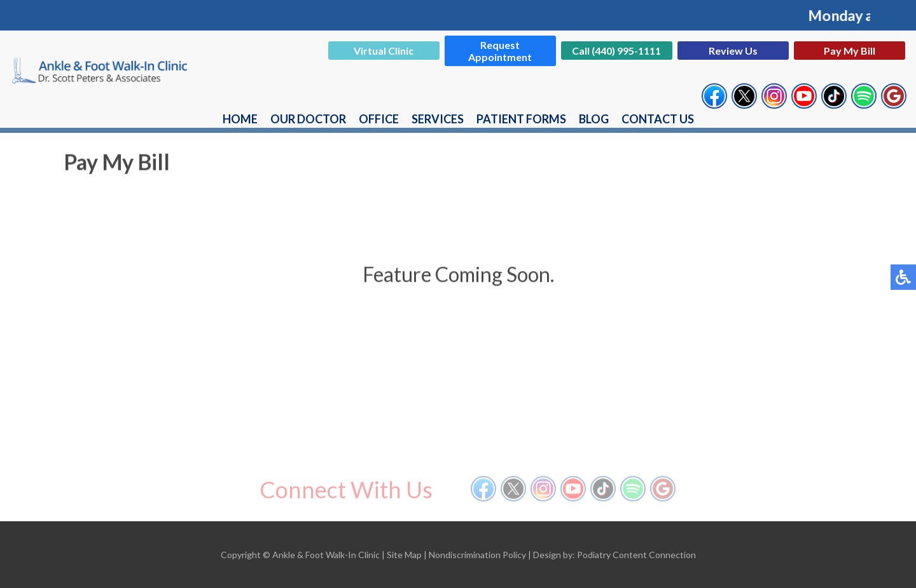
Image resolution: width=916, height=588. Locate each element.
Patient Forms (521, 119)
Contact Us (658, 119)
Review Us (733, 51)
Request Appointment (500, 51)
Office (379, 119)
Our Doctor (308, 119)
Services (438, 119)
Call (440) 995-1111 (616, 51)
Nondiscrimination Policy (477, 555)
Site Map (404, 555)
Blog (594, 119)
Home (240, 119)
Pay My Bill (850, 51)
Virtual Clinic (384, 51)
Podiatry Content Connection (636, 555)
